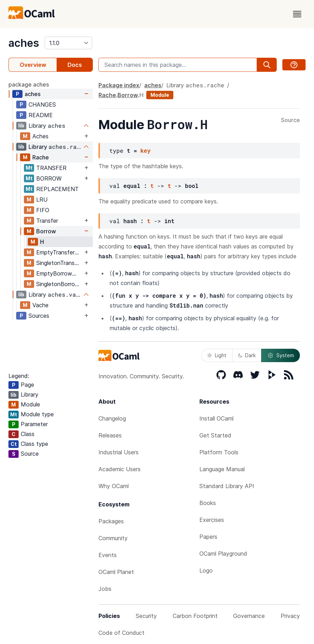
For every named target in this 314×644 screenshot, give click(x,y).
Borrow (46, 231)
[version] (68, 43)
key (145, 150)
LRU (42, 200)
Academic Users (120, 469)
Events (108, 555)
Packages (111, 521)
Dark (247, 355)
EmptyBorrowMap (59, 273)
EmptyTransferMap (59, 252)
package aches (29, 84)
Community (113, 538)
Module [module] (160, 95)
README (41, 115)
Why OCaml (114, 486)
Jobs (105, 589)
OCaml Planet (116, 572)
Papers (208, 537)
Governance (249, 616)
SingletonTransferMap (59, 263)
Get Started (215, 435)
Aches (40, 136)
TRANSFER (51, 168)
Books (208, 503)
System (281, 355)
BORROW (49, 178)
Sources (39, 316)
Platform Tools (219, 452)
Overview (33, 65)
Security (146, 616)
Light (217, 355)
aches (24, 43)
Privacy (290, 616)
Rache (41, 157)
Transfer (47, 221)
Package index (119, 85)
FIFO (43, 210)
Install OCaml (216, 418)
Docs (75, 65)
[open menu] (297, 14)
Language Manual (222, 469)
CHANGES (42, 105)
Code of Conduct (121, 633)
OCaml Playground (223, 554)
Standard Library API (227, 486)
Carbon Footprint (195, 616)
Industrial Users (118, 452)
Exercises (212, 520)
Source (290, 120)
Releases (110, 435)
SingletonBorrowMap (59, 284)
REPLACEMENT (57, 189)
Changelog (112, 418)
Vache (40, 305)
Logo (206, 570)
